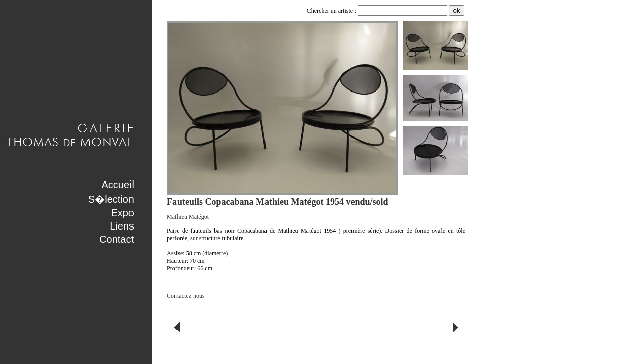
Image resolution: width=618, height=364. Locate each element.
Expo (122, 213)
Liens (122, 226)
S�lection (111, 199)
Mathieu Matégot (188, 217)
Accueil (118, 185)
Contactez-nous (186, 296)
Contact (117, 239)
